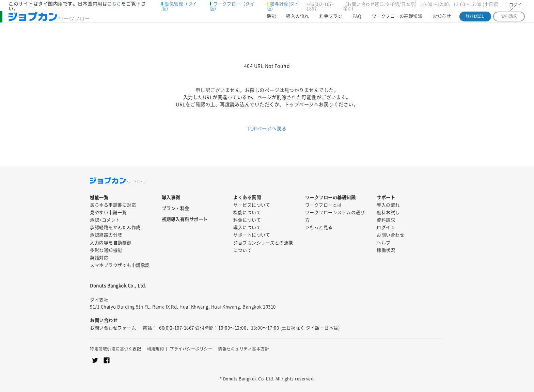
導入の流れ (298, 20)
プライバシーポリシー (191, 349)
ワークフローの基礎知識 (397, 20)
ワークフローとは (324, 205)
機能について (247, 213)
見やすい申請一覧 (108, 213)
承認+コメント (105, 220)
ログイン (516, 7)
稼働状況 (386, 250)
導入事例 (171, 198)
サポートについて (252, 235)
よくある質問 (247, 198)
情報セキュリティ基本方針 (244, 349)
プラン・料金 (176, 208)
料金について (247, 220)
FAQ (357, 20)
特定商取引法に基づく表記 (115, 349)
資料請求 (509, 20)
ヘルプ (384, 243)
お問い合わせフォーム (113, 328)
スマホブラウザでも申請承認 (120, 265)
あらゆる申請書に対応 (113, 205)
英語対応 (99, 258)
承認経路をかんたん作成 (115, 227)
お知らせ (442, 20)
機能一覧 (99, 198)
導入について (247, 227)
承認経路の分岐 (106, 235)
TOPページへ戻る (267, 129)
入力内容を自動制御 (111, 243)
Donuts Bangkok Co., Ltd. (118, 286)
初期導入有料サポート (185, 219)
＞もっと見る (319, 227)
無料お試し (475, 20)
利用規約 (155, 349)
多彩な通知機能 (106, 250)
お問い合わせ (390, 235)
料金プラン (331, 20)
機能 (271, 20)
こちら (114, 4)
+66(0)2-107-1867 (320, 6)
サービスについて (252, 205)
